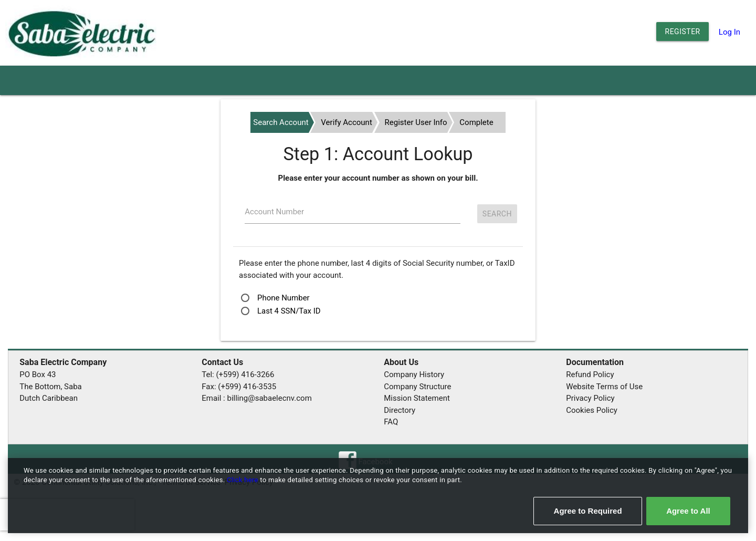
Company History (414, 374)
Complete (476, 122)
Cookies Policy (592, 410)
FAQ (391, 422)
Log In (729, 32)
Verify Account (346, 122)
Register (683, 32)
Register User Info (416, 122)
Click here (243, 480)
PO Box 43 (38, 374)
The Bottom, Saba (50, 387)
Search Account (281, 122)
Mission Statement (417, 398)
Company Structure (417, 387)
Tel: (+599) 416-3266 (238, 374)
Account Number (274, 212)
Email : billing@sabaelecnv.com (257, 398)
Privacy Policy (590, 398)
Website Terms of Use (604, 387)
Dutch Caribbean (49, 398)
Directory (400, 410)
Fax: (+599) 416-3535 (239, 387)
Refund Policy (590, 374)
